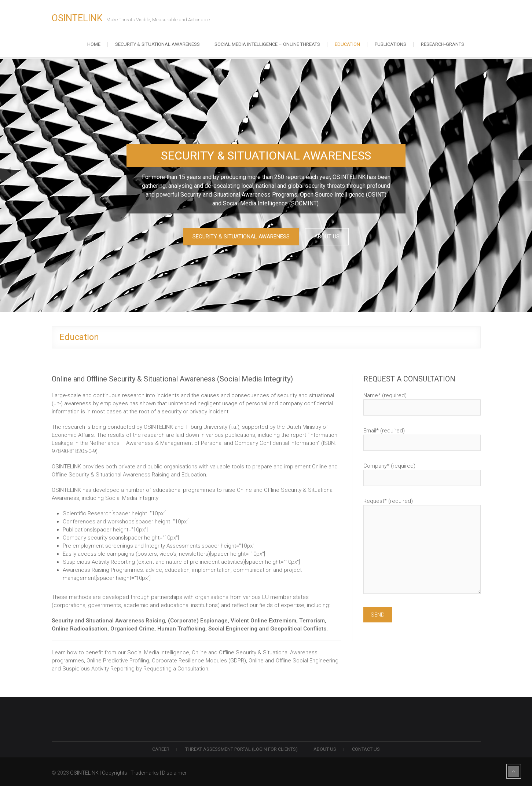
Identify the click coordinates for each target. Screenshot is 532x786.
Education (347, 44)
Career (161, 747)
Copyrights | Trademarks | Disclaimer (144, 771)
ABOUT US (330, 237)
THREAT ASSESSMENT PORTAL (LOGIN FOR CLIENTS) (241, 747)
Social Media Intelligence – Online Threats (267, 44)
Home (94, 44)
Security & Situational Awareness (157, 44)
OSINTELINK (77, 18)
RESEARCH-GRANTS (443, 44)
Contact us (366, 747)
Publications (390, 44)
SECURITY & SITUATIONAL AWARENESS (239, 237)
